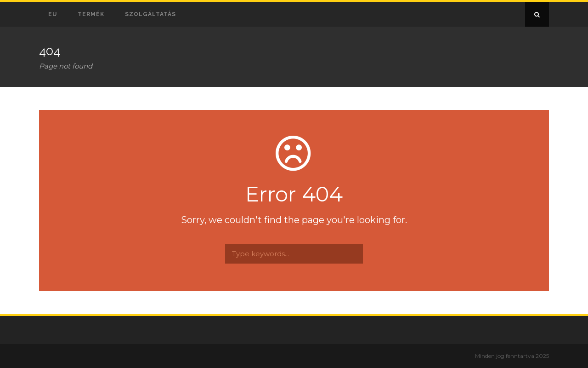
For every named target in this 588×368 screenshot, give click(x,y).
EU (53, 14)
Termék (91, 14)
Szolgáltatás (150, 14)
